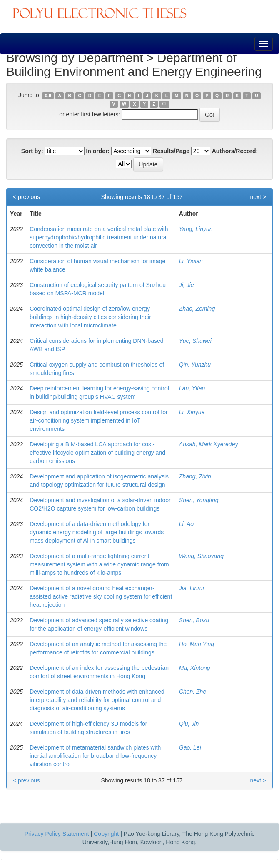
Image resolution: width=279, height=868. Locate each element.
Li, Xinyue (192, 412)
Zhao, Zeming (197, 309)
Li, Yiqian (191, 261)
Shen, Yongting (199, 500)
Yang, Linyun (196, 229)
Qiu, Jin (189, 724)
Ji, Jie (187, 285)
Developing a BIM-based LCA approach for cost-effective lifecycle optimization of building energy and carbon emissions (97, 453)
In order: (98, 151)
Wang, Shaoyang (201, 556)
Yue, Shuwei (195, 341)
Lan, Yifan (192, 388)
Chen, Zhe (193, 692)
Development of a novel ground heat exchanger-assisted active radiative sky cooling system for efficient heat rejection (101, 596)
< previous (26, 197)
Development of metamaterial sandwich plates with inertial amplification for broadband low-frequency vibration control (95, 756)
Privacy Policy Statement (57, 834)
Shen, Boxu (194, 620)
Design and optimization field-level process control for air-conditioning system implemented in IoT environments (99, 420)
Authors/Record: (235, 151)
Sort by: (32, 151)
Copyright (106, 834)
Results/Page (171, 151)
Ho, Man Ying (197, 644)
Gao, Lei (190, 747)
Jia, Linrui (192, 588)
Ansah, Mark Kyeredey (209, 444)
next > (258, 197)
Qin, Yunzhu (195, 365)
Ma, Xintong (195, 668)
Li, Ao (186, 524)
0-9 (48, 96)
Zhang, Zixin (195, 476)
